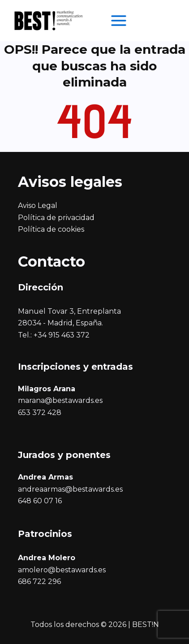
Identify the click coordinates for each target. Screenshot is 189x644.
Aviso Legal (38, 205)
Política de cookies (51, 229)
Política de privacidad (56, 218)
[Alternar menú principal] (119, 21)
